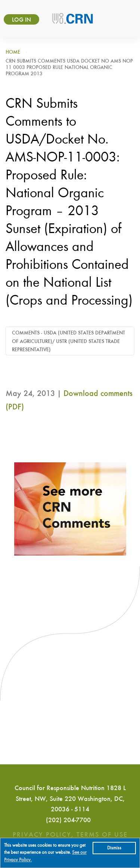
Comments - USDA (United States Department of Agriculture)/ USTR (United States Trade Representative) (69, 341)
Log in (21, 20)
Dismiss (114, 848)
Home (13, 52)
